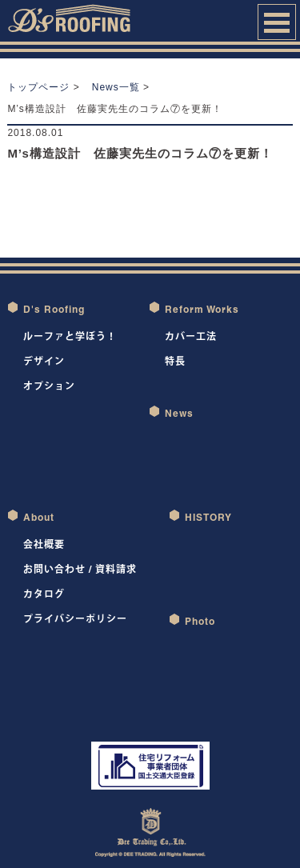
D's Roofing (54, 309)
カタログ (44, 594)
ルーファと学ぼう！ (70, 336)
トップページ (38, 87)
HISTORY (208, 517)
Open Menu (277, 22)
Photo (200, 621)
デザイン (44, 361)
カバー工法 (191, 336)
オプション (49, 386)
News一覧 (116, 87)
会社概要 (44, 544)
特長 (175, 361)
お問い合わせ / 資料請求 (80, 569)
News (179, 413)
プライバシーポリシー (75, 619)
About (39, 517)
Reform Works (202, 309)
